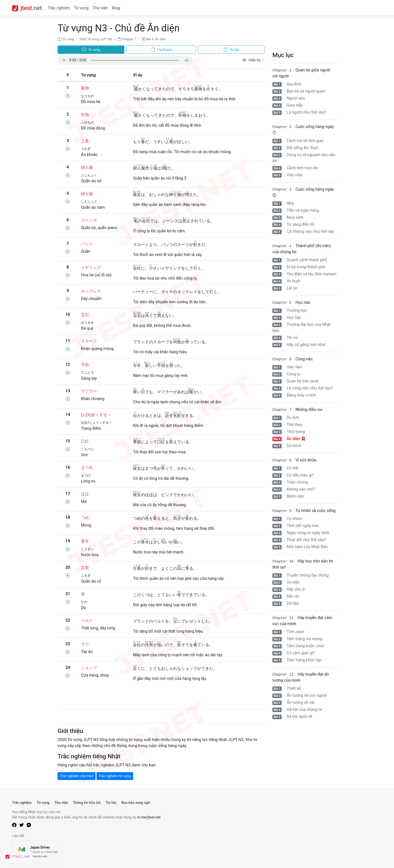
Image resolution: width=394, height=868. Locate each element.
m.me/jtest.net (149, 817)
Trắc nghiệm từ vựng (115, 776)
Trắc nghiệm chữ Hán (77, 776)
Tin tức (111, 803)
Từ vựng (81, 8)
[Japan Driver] (37, 852)
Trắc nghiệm (59, 8)
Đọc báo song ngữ (136, 803)
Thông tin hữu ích (87, 803)
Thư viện (100, 8)
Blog (116, 8)
